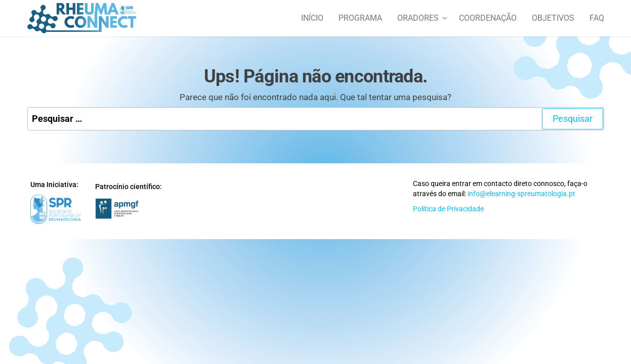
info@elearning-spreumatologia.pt (521, 194)
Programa (360, 18)
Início (312, 18)
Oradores (418, 18)
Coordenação (488, 18)
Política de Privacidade (448, 209)
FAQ (597, 18)
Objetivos (553, 18)
